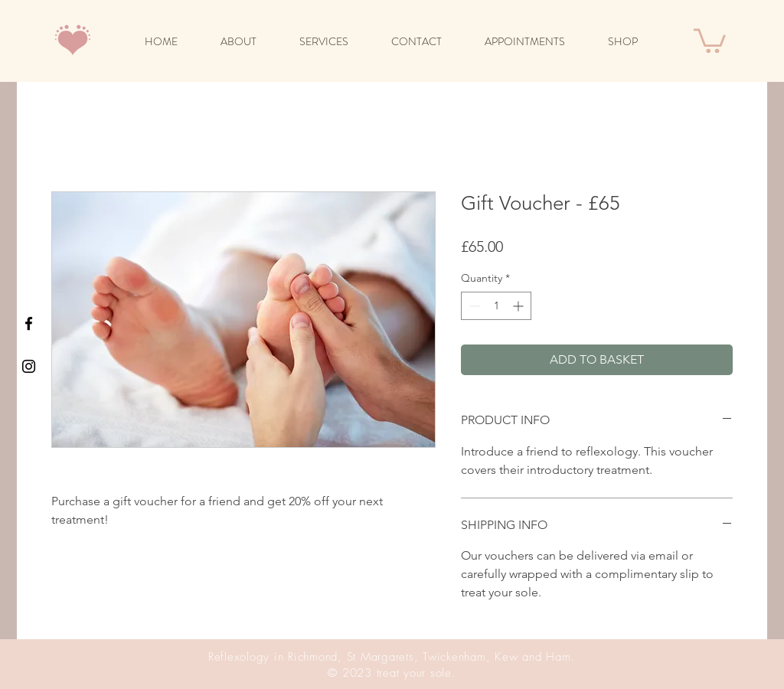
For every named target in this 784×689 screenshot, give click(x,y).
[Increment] (519, 306)
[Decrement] (473, 306)
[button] (710, 39)
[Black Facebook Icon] (29, 323)
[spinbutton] (496, 306)
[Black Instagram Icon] (29, 366)
